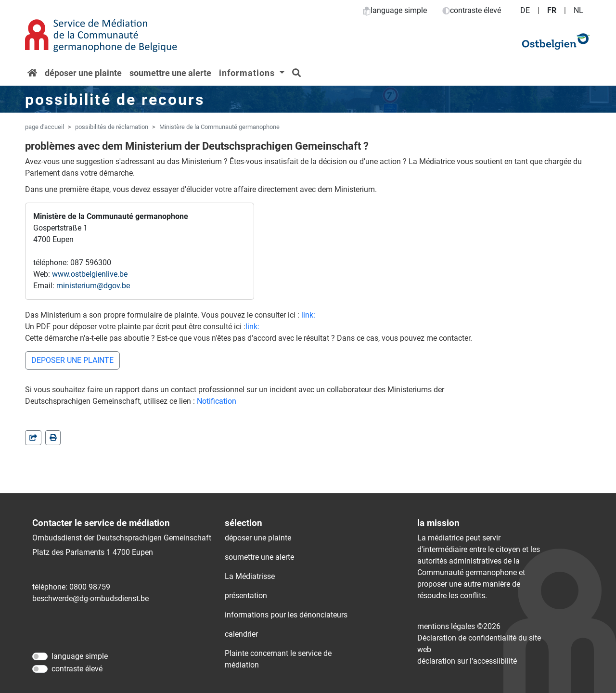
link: (308, 315)
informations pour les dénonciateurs (286, 615)
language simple (395, 10)
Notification (217, 401)
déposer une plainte (83, 73)
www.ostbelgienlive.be (90, 274)
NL (578, 10)
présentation (246, 596)
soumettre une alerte (170, 73)
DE (525, 10)
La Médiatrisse (250, 576)
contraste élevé (472, 10)
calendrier (241, 634)
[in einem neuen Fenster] (53, 438)
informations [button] (248, 73)
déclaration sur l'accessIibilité (467, 661)
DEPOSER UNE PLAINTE (72, 360)
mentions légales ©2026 (459, 626)
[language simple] (40, 656)
